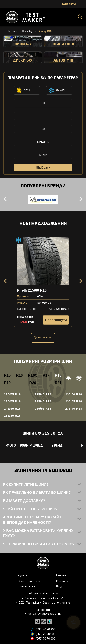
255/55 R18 (43, 408)
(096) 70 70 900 (46, 629)
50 (43, 129)
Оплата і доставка (29, 581)
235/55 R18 (12, 401)
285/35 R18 (12, 415)
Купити (23, 575)
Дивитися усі (43, 337)
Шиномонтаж (27, 586)
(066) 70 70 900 (46, 638)
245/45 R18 (12, 408)
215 (43, 116)
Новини (61, 575)
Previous (6, 199)
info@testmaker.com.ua (43, 593)
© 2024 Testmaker (28, 602)
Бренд (43, 155)
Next (80, 199)
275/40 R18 (74, 408)
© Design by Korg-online (55, 602)
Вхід (59, 586)
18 (43, 103)
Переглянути (56, 320)
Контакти (62, 581)
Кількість (43, 142)
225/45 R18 (43, 394)
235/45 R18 (43, 401)
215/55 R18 (12, 394)
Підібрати (43, 167)
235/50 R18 (74, 394)
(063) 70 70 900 (46, 634)
